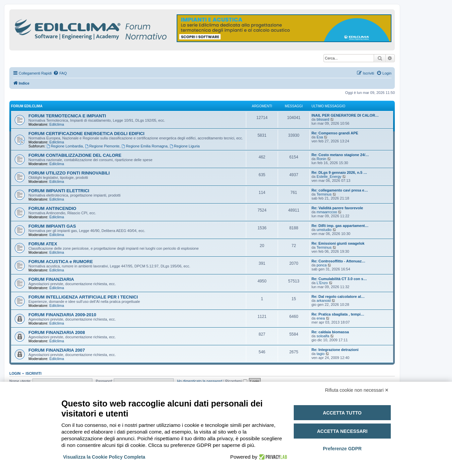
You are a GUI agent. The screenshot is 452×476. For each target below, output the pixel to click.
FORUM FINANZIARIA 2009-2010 (62, 315)
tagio (321, 354)
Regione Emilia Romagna (145, 146)
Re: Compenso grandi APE (335, 133)
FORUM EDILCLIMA (27, 106)
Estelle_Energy (329, 176)
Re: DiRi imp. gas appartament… (340, 226)
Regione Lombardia (65, 146)
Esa (320, 137)
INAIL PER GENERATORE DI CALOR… (345, 115)
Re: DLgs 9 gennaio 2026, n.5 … (339, 172)
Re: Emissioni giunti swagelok (338, 243)
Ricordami (236, 381)
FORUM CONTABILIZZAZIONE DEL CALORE (75, 155)
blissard (323, 119)
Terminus (324, 194)
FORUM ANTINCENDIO (52, 208)
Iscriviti (34, 373)
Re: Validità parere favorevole (337, 208)
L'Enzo (322, 283)
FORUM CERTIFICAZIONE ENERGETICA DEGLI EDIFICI (86, 134)
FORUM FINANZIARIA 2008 (57, 332)
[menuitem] (60, 73)
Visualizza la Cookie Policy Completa (104, 457)
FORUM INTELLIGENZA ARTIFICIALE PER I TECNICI (83, 297)
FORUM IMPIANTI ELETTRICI (59, 191)
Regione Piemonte (102, 146)
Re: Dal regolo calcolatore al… (338, 296)
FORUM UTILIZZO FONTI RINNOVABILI (69, 173)
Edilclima (57, 124)
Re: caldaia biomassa (330, 332)
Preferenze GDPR (342, 449)
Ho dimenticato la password (200, 381)
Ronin (321, 159)
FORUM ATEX (43, 244)
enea (321, 318)
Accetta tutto (342, 413)
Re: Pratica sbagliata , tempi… (338, 314)
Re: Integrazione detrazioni (335, 350)
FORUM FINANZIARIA (51, 279)
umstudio (324, 230)
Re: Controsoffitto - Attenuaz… (338, 261)
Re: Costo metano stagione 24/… (340, 155)
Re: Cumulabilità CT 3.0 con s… (339, 279)
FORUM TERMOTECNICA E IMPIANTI (67, 116)
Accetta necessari (342, 431)
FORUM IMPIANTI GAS (52, 226)
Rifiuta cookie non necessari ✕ (357, 390)
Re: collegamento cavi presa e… (340, 190)
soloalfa (323, 336)
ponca (322, 265)
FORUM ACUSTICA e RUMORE (61, 262)
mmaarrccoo (327, 212)
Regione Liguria (185, 146)
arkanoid (324, 301)
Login (15, 373)
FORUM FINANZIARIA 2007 (57, 350)
